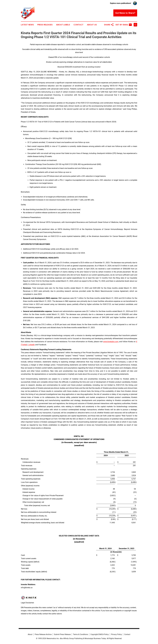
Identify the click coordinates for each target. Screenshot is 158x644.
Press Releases (45, 25)
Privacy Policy (116, 634)
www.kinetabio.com (111, 342)
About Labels (63, 25)
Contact (78, 25)
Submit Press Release (62, 634)
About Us (92, 25)
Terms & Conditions (81, 634)
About (30, 634)
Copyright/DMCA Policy (100, 634)
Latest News (27, 25)
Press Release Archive (43, 634)
